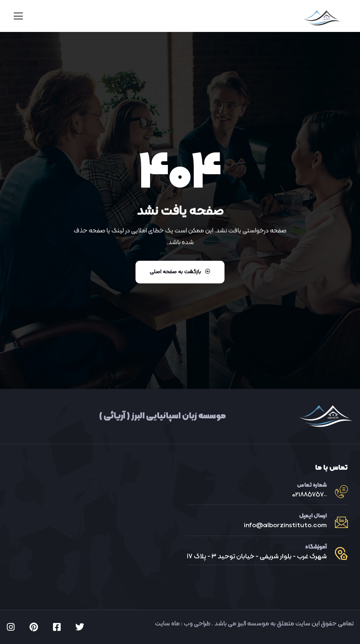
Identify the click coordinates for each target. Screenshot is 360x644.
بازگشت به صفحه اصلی (180, 272)
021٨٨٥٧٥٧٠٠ (309, 495)
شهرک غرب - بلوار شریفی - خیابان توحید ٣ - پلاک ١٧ (257, 557)
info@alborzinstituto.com (285, 526)
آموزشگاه (316, 547)
